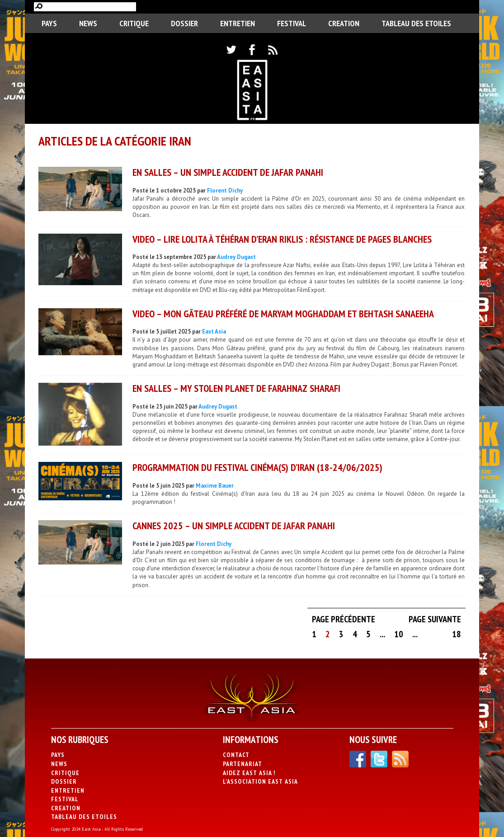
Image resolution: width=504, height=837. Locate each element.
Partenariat (243, 764)
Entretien (238, 23)
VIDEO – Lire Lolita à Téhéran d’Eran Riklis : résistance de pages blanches (282, 239)
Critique (134, 23)
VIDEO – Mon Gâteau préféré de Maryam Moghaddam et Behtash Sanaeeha (283, 314)
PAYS (49, 23)
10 (399, 634)
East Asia (214, 332)
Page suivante (435, 619)
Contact (236, 755)
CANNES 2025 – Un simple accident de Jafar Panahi (234, 526)
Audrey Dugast (236, 257)
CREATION (344, 23)
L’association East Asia (260, 781)
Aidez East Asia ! (249, 773)
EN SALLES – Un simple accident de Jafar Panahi (228, 172)
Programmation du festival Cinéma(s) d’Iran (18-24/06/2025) (257, 467)
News (88, 23)
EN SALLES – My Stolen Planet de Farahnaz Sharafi (236, 388)
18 (457, 634)
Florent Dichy (225, 190)
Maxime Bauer (215, 486)
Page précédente (344, 619)
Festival (292, 23)
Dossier (184, 23)
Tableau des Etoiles (416, 23)
